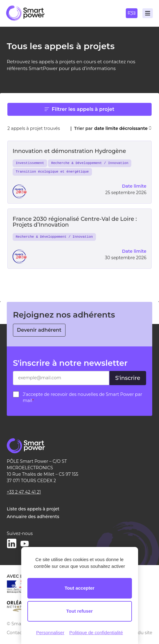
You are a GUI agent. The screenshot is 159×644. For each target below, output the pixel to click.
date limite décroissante (123, 129)
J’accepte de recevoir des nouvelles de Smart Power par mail (82, 397)
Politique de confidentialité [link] (96, 632)
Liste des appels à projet (33, 509)
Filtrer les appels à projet (79, 109)
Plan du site (140, 633)
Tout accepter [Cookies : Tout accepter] (79, 588)
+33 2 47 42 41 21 (24, 492)
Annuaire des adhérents (33, 517)
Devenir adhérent (39, 330)
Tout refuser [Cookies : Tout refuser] (79, 611)
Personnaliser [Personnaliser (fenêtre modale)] (50, 632)
